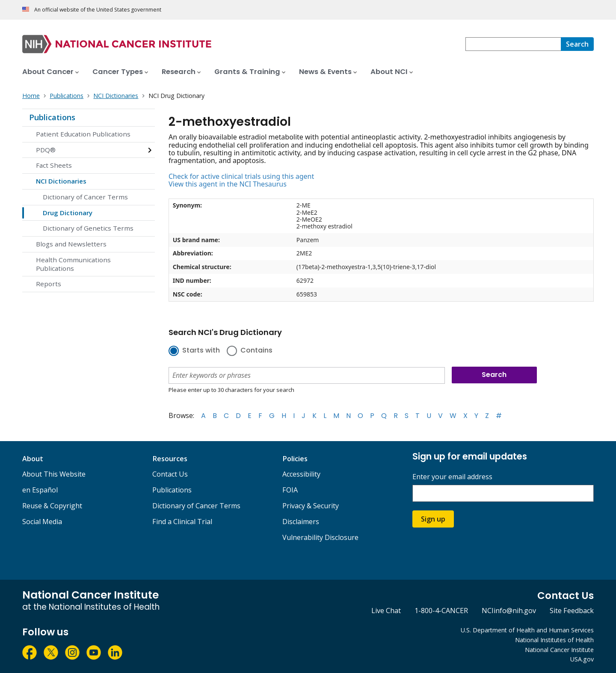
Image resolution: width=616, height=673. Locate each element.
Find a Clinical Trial (182, 522)
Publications (52, 117)
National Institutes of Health (554, 640)
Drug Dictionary (68, 213)
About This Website (54, 474)
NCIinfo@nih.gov (509, 611)
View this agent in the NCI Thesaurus (228, 184)
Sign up (433, 519)
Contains (256, 351)
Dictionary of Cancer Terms (85, 197)
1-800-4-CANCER (441, 611)
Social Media (42, 522)
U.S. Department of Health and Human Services (527, 630)
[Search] (577, 44)
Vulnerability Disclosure (320, 537)
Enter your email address (452, 477)
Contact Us (170, 474)
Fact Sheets (54, 165)
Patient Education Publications (83, 134)
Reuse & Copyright (52, 506)
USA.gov (582, 659)
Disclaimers (301, 522)
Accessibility (301, 474)
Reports (49, 284)
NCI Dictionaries (61, 181)
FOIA (290, 490)
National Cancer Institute (559, 650)
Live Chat (386, 611)
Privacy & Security (311, 506)
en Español (40, 490)
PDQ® (46, 150)
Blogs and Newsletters (71, 244)
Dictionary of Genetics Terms (88, 228)
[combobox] (513, 44)
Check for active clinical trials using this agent (241, 176)
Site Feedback (572, 611)
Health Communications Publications (73, 264)
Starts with (201, 351)
